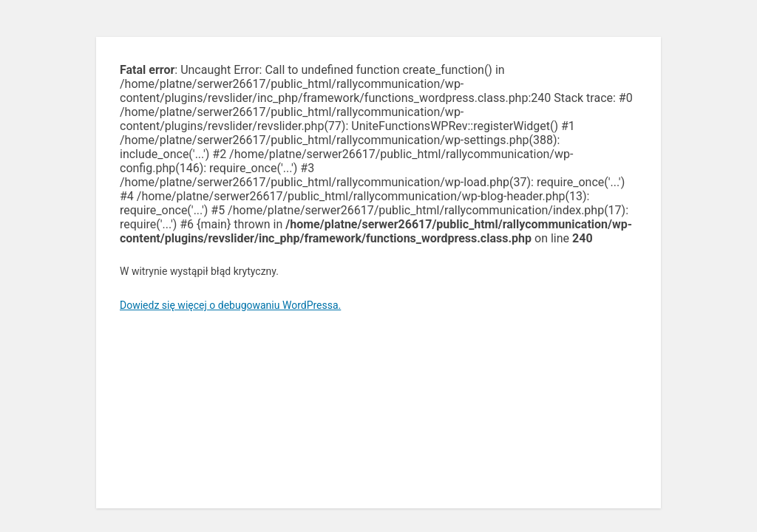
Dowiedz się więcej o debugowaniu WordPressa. (230, 305)
